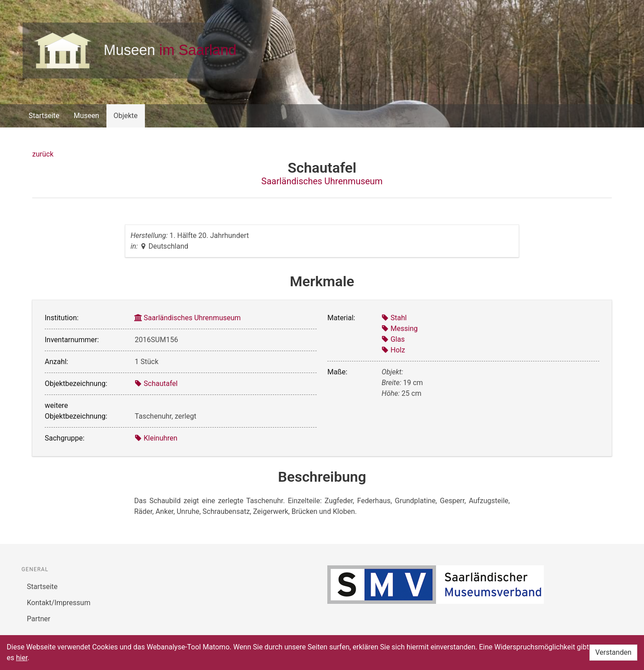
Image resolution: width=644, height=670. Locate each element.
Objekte (126, 116)
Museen (87, 116)
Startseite (44, 116)
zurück (43, 154)
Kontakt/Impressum (59, 603)
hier (22, 658)
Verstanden (613, 652)
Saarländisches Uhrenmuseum (322, 181)
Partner (39, 619)
